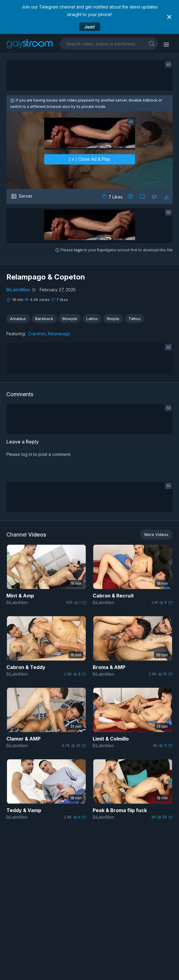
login (78, 250)
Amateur (18, 319)
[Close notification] (169, 17)
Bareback (44, 319)
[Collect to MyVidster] (142, 196)
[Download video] (167, 196)
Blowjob (70, 319)
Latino (92, 319)
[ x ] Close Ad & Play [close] (90, 159)
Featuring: (16, 334)
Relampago (59, 334)
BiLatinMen (18, 290)
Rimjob (113, 319)
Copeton (37, 334)
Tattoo (134, 319)
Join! (89, 27)
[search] (152, 43)
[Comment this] (130, 196)
